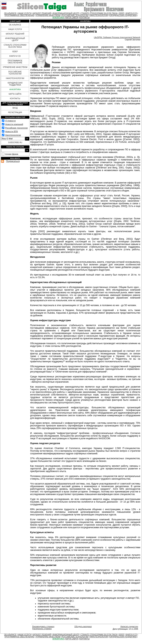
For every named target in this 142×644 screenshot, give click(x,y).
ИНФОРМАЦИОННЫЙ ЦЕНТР (66, 13)
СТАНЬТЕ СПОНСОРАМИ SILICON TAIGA (99, 13)
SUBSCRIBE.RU (15, 142)
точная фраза (12, 154)
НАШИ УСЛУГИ (25, 13)
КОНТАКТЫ (84, 17)
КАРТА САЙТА (72, 17)
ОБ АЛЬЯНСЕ (10, 13)
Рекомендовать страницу (43, 627)
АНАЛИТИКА (58, 17)
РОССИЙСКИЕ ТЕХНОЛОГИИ (75, 15)
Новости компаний (14, 124)
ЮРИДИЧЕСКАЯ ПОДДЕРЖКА (123, 15)
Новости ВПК (11, 131)
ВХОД (15, 108)
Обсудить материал (83, 627)
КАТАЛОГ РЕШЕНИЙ (42, 13)
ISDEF (122, 13)
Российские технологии (16, 128)
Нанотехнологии (13, 135)
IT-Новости (10, 121)
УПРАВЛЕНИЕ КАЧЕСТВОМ (48, 15)
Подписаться (13, 161)
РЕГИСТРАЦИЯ (15, 112)
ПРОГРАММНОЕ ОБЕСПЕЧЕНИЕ (19, 15)
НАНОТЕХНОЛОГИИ (99, 15)
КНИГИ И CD (131, 13)
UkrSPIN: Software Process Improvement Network (117, 37)
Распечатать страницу (42, 629)
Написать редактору (129, 627)
